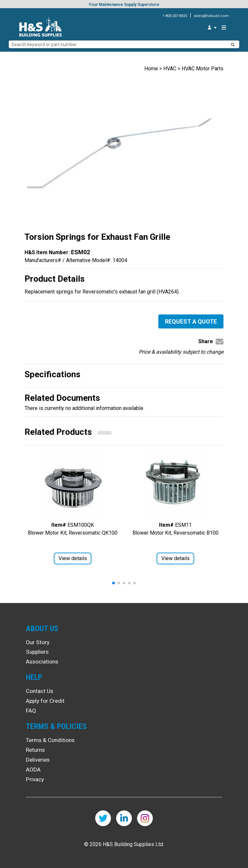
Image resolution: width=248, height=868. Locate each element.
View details (73, 558)
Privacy (35, 779)
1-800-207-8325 (175, 16)
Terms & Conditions (50, 740)
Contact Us (40, 691)
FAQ (31, 711)
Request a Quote (191, 321)
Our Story (38, 642)
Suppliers (37, 652)
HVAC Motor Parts (203, 69)
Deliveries (38, 760)
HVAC (170, 69)
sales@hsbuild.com (211, 16)
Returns (35, 750)
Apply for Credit (45, 701)
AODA (33, 770)
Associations (42, 662)
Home (151, 69)
